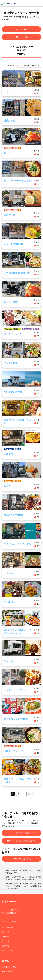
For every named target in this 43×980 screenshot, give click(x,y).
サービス (6, 941)
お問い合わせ (7, 950)
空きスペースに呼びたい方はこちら (22, 841)
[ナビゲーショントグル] (39, 3)
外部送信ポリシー (9, 971)
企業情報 (6, 937)
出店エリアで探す (22, 37)
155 (29, 794)
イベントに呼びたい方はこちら (22, 833)
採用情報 (6, 946)
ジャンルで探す (22, 29)
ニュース (6, 932)
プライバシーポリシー (11, 967)
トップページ (7, 927)
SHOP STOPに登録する (21, 859)
